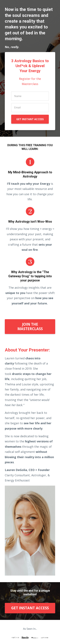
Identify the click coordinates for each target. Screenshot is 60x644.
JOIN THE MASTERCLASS (30, 326)
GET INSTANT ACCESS (30, 119)
